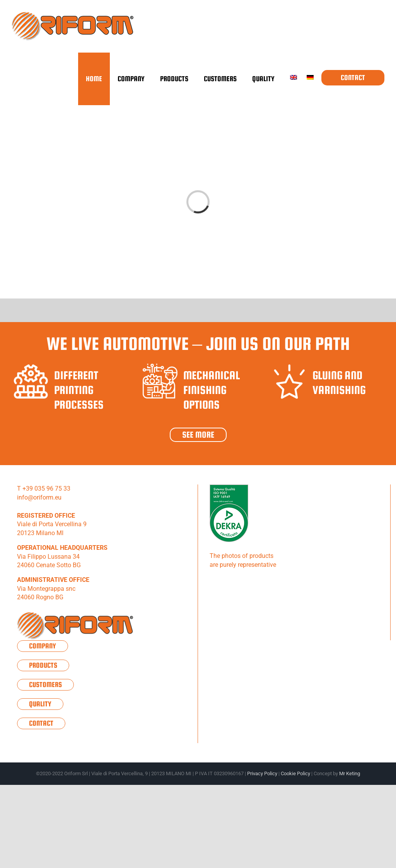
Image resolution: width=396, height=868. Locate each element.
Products (43, 665)
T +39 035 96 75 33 (44, 489)
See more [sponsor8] (198, 435)
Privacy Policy (262, 773)
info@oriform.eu (39, 497)
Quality (40, 704)
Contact (41, 723)
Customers (45, 685)
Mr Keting (350, 773)
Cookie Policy (295, 773)
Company (43, 646)
